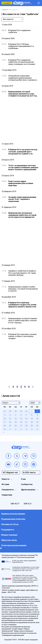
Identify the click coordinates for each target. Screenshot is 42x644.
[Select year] (35, 403)
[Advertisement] (21, 120)
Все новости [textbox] (8, 19)
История (5, 484)
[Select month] (11, 403)
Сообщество (27, 484)
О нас (23, 479)
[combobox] (12, 19)
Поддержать (7, 3)
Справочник (7, 495)
